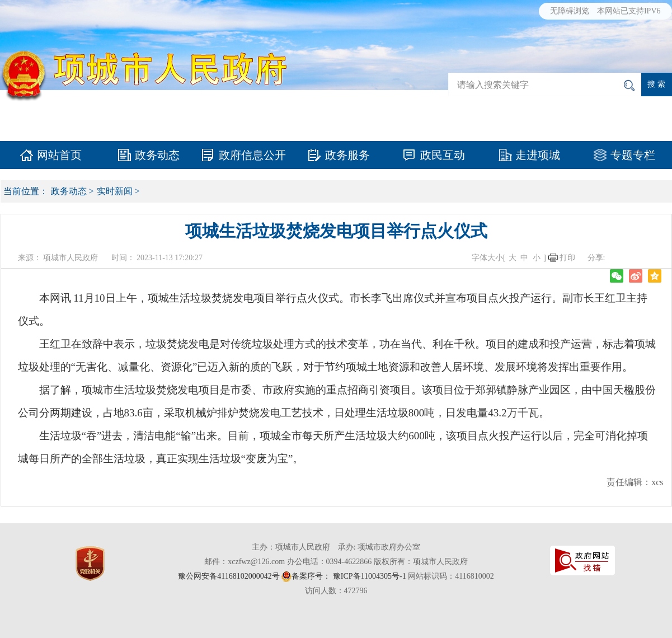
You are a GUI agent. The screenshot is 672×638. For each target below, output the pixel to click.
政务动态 (157, 155)
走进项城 (538, 155)
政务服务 (347, 155)
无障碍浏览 (570, 11)
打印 (567, 258)
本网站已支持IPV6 (629, 11)
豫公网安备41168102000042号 (229, 576)
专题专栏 (633, 155)
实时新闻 (115, 191)
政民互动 (443, 155)
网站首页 (59, 155)
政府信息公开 (252, 155)
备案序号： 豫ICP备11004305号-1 (349, 576)
